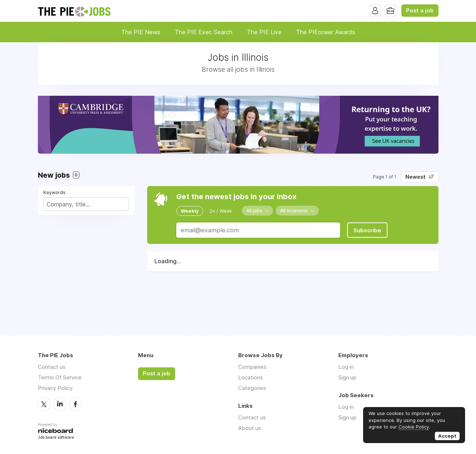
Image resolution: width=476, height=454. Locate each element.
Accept (447, 436)
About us (250, 428)
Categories (252, 388)
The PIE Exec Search (204, 32)
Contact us (52, 367)
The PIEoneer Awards (326, 32)
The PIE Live (264, 32)
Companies (252, 367)
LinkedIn (60, 404)
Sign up (347, 377)
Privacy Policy (55, 388)
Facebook (75, 404)
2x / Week (221, 211)
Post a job (420, 11)
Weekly (190, 211)
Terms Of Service (60, 377)
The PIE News (141, 32)
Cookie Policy (414, 427)
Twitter (44, 404)
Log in (346, 367)
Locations (251, 377)
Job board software (56, 438)
